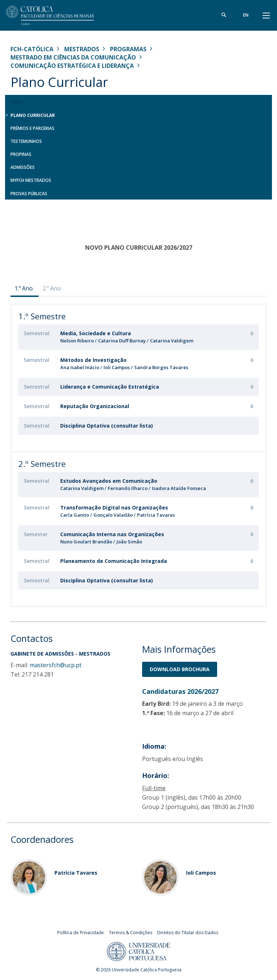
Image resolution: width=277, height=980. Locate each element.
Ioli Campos (117, 367)
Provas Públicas (29, 194)
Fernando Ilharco (128, 488)
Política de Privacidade (81, 933)
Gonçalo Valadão (113, 515)
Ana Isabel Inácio (80, 367)
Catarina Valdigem (172, 341)
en (246, 15)
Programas (128, 49)
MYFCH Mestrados (31, 180)
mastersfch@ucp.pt (56, 665)
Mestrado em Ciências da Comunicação (73, 57)
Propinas (21, 154)
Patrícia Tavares (156, 515)
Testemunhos (26, 141)
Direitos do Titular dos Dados (188, 933)
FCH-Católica (32, 49)
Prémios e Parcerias (32, 128)
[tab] (25, 288)
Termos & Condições (131, 933)
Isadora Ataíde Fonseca (179, 488)
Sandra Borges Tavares (161, 367)
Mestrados (82, 49)
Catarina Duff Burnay (122, 341)
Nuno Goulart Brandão (86, 542)
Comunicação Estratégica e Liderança (72, 66)
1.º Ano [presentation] (24, 288)
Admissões (23, 167)
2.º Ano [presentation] (52, 288)
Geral (17, 102)
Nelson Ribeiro (77, 341)
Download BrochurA (180, 669)
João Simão (129, 542)
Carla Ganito (75, 515)
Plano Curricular (33, 115)
